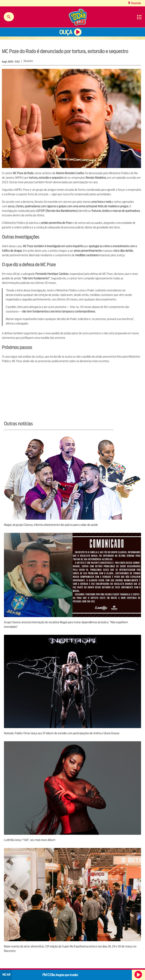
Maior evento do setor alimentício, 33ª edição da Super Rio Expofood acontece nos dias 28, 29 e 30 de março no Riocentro (70, 949)
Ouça (66, 32)
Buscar (9, 17)
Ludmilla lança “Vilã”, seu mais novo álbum (30, 840)
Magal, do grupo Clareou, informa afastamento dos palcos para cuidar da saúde (51, 525)
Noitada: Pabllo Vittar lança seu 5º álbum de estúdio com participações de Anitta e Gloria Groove (62, 733)
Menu (139, 17)
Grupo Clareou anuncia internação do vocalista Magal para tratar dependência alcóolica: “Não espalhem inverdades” (66, 625)
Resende (136, 3)
